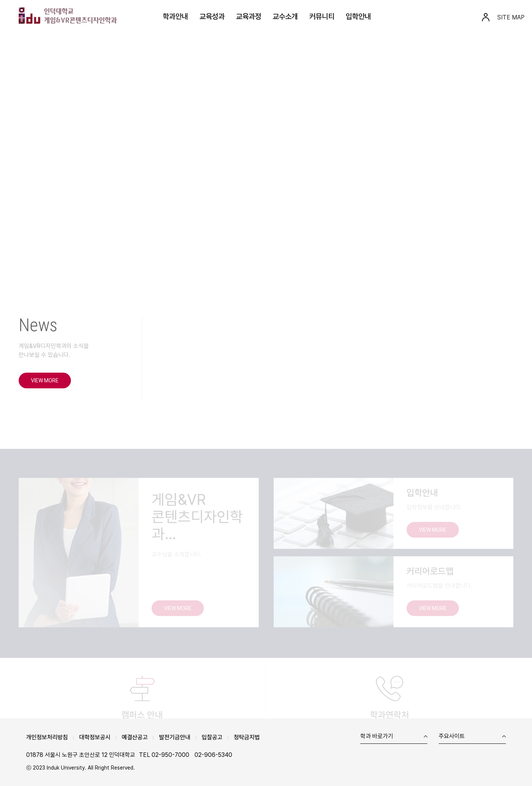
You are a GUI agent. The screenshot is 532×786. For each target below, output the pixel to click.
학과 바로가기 (377, 737)
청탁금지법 (247, 737)
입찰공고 (212, 737)
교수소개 (285, 16)
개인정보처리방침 (47, 737)
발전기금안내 (175, 737)
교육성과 (212, 16)
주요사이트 (452, 737)
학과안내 (175, 16)
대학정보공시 (95, 737)
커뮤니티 (322, 16)
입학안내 (358, 16)
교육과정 (249, 16)
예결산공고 (135, 737)
